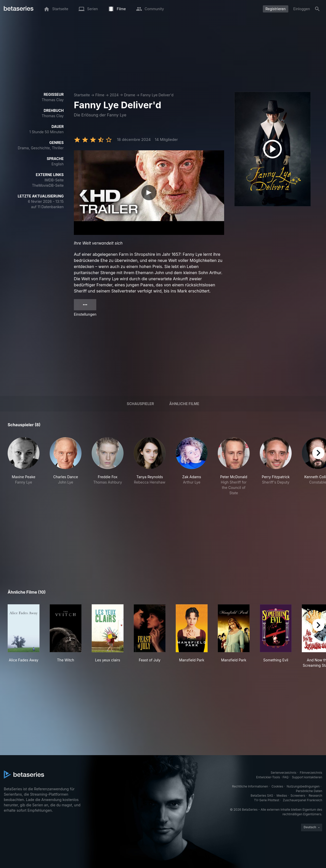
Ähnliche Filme (184, 404)
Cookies (277, 786)
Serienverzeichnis (284, 773)
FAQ (286, 777)
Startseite (82, 95)
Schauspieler (140, 404)
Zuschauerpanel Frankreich (302, 800)
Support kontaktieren (307, 777)
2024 (114, 95)
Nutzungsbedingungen (303, 786)
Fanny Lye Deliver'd (157, 95)
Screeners (298, 796)
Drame (130, 95)
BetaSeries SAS (262, 796)
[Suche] (317, 9)
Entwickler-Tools (268, 777)
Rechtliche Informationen (250, 786)
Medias (282, 796)
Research (315, 796)
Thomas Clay (53, 100)
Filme (100, 95)
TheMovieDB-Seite (48, 185)
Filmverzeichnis (311, 773)
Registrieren (275, 9)
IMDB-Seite (54, 180)
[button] (24, 466)
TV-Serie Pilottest (267, 800)
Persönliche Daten (309, 791)
